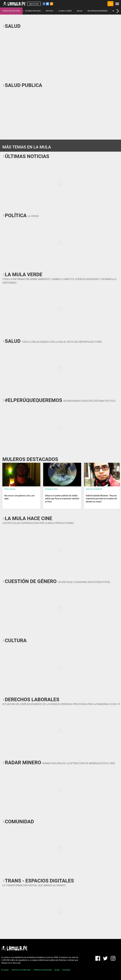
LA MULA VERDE (65, 11)
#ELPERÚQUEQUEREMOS (97, 11)
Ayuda (57, 970)
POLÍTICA (49, 11)
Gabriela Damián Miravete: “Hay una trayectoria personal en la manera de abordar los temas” (101, 499)
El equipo (5, 970)
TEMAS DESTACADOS (11, 11)
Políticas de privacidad (43, 970)
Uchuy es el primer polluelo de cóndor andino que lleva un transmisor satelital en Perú (62, 499)
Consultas (66, 970)
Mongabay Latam (51, 489)
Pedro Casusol (10, 489)
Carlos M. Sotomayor (94, 489)
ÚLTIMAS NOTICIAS (33, 11)
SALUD (80, 11)
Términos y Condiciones (21, 970)
